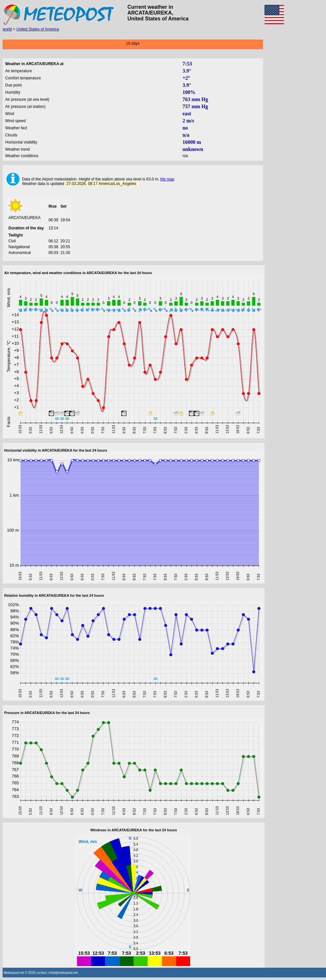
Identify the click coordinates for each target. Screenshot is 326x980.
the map (167, 179)
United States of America (38, 29)
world (7, 29)
